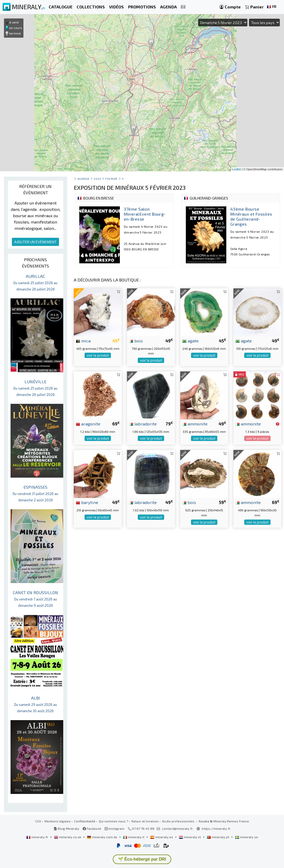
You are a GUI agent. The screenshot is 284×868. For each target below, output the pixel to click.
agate (190, 341)
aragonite (88, 424)
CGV (38, 821)
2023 (97, 179)
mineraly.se (246, 837)
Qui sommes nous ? (113, 821)
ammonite (195, 424)
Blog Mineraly (67, 828)
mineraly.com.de (102, 837)
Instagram (114, 828)
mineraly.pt (218, 837)
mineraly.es (162, 837)
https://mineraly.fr (216, 828)
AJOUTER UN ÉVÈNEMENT (35, 242)
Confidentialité (85, 821)
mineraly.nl (190, 837)
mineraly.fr (38, 837)
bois (136, 341)
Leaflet (237, 169)
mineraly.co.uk (68, 837)
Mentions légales (58, 821)
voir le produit (98, 355)
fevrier (111, 179)
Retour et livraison (145, 821)
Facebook (92, 828)
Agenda (84, 179)
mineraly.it (134, 837)
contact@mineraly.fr (177, 828)
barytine (87, 502)
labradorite (143, 424)
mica (83, 341)
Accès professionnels (179, 821)
